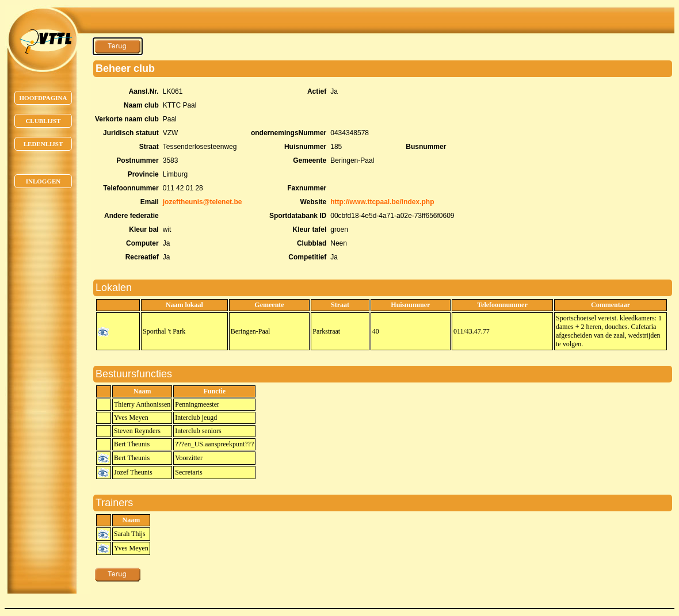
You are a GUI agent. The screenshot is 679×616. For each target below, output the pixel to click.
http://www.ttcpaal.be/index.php (382, 202)
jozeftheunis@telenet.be (203, 202)
